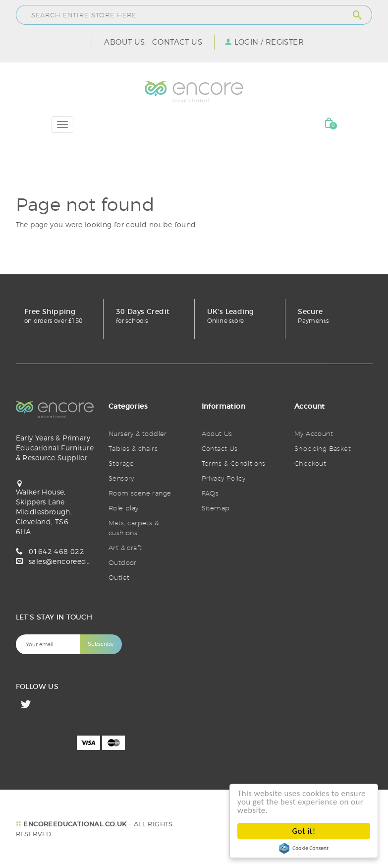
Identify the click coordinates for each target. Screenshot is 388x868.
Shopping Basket (323, 448)
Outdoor (123, 562)
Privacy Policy (224, 478)
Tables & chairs (133, 448)
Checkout (310, 463)
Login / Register (269, 42)
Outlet (119, 577)
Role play (124, 508)
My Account (314, 434)
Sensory (121, 478)
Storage (121, 463)
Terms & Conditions (234, 463)
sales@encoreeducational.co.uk (85, 561)
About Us (124, 42)
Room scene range (140, 493)
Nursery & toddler (138, 434)
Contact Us (177, 42)
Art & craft (125, 548)
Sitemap (216, 508)
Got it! (304, 831)
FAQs (210, 493)
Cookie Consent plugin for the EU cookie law (304, 848)
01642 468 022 (56, 551)
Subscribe (101, 644)
